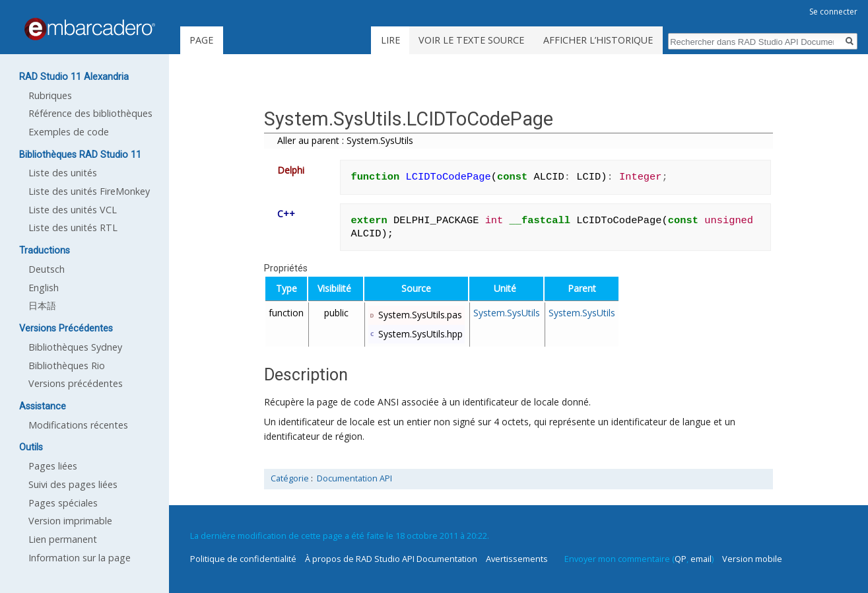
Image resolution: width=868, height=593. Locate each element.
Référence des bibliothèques (90, 113)
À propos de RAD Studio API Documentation (391, 559)
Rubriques (50, 95)
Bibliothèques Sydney (75, 347)
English (44, 288)
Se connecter (833, 12)
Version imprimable (70, 521)
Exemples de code (69, 132)
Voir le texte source (471, 40)
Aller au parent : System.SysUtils (345, 140)
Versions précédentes (76, 383)
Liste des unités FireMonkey (89, 191)
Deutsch (47, 269)
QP (681, 559)
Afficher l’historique (598, 40)
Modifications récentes (78, 425)
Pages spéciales (63, 503)
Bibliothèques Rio (67, 366)
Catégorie (290, 478)
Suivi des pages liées (73, 484)
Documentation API (354, 478)
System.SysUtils (507, 313)
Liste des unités (63, 173)
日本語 (42, 305)
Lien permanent (63, 539)
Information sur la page (80, 558)
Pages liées (53, 466)
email (701, 559)
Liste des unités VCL (73, 210)
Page (201, 40)
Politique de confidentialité (243, 559)
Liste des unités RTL (73, 227)
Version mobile (752, 559)
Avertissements (517, 559)
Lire (390, 40)
